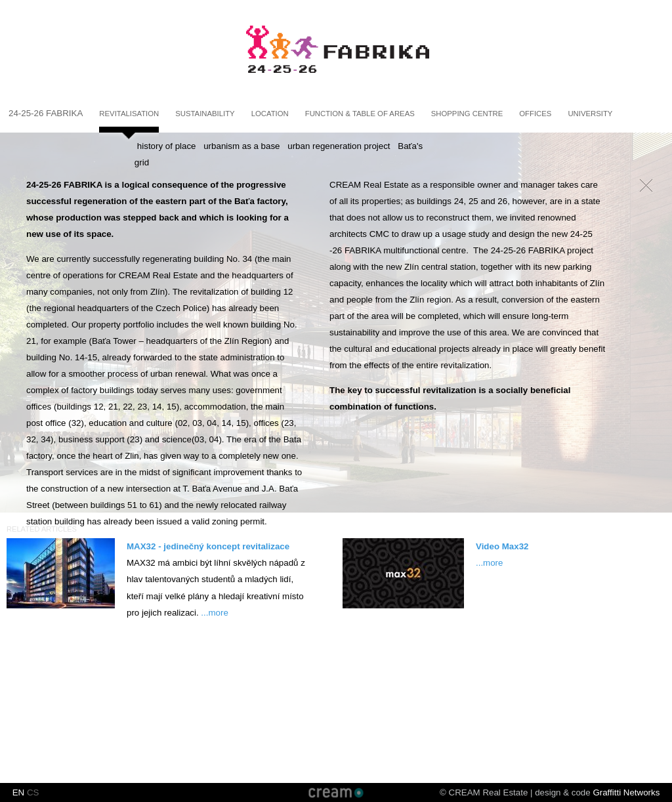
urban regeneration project (339, 146)
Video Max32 (502, 546)
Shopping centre (467, 114)
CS (33, 792)
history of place (167, 146)
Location (270, 114)
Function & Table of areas (360, 114)
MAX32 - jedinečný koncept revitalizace (208, 546)
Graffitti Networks (626, 792)
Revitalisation (129, 114)
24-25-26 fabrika (46, 113)
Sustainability (205, 114)
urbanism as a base (241, 146)
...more (214, 613)
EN (19, 792)
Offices (535, 114)
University (590, 114)
